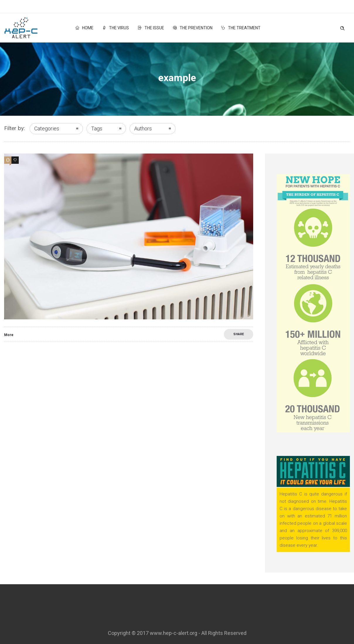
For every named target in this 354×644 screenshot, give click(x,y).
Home (84, 28)
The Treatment (241, 28)
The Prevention (193, 28)
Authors (143, 128)
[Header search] (342, 27)
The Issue (151, 28)
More (9, 335)
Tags (97, 128)
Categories (47, 128)
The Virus (116, 28)
